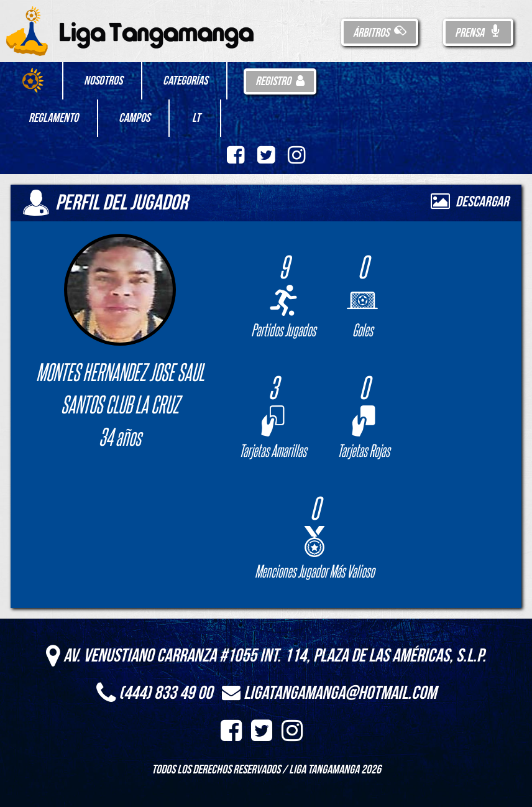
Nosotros (103, 81)
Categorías (185, 81)
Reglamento (53, 118)
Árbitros (380, 33)
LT (196, 118)
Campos (134, 118)
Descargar (470, 202)
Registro (280, 81)
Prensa (478, 33)
